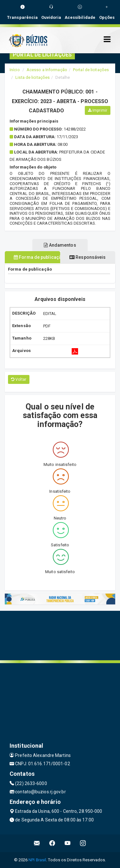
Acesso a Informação (47, 70)
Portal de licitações (91, 70)
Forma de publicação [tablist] (37, 257)
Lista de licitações (32, 77)
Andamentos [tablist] (60, 245)
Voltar (19, 379)
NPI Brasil (37, 860)
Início (15, 70)
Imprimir (98, 110)
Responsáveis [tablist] (88, 257)
